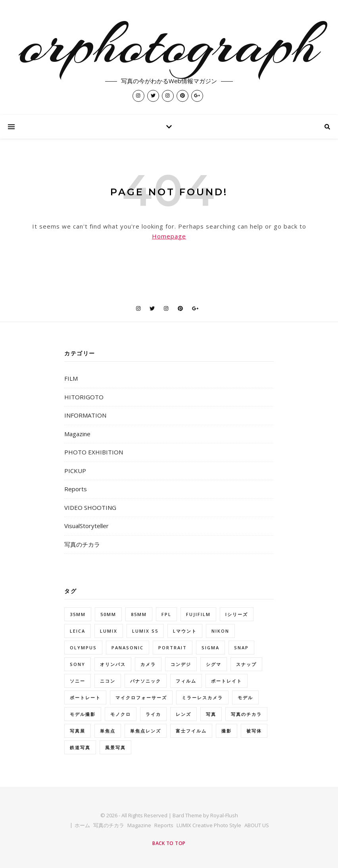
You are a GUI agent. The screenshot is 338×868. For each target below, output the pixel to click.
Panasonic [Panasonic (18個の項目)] (128, 648)
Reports (76, 489)
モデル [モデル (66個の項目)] (245, 697)
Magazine (77, 434)
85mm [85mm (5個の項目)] (139, 614)
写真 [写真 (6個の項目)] (211, 714)
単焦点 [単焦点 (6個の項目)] (108, 731)
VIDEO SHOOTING (90, 507)
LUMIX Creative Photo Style (209, 825)
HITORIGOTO (84, 397)
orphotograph (169, 44)
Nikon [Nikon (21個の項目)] (220, 631)
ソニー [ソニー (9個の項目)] (78, 681)
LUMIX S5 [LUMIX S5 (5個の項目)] (145, 631)
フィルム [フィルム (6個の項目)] (186, 681)
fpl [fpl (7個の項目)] (166, 614)
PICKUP (75, 471)
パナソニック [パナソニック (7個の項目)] (146, 681)
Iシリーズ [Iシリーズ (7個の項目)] (237, 614)
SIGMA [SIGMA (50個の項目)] (210, 648)
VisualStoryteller (86, 526)
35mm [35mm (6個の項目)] (78, 614)
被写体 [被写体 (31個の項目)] (254, 731)
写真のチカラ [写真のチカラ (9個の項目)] (246, 714)
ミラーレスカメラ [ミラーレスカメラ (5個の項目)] (202, 697)
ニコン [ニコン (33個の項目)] (108, 681)
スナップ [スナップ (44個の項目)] (246, 664)
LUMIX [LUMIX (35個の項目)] (109, 631)
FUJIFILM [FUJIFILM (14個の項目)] (198, 614)
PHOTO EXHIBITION (94, 452)
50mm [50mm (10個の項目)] (108, 614)
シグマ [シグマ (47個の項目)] (214, 664)
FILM (71, 378)
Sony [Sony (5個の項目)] (78, 664)
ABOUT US (257, 825)
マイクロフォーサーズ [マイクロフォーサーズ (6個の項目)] (141, 697)
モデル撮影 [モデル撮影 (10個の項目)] (83, 714)
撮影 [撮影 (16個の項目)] (227, 731)
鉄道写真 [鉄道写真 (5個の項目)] (80, 747)
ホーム (82, 825)
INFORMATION (85, 415)
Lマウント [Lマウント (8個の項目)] (185, 631)
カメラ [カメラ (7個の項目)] (148, 664)
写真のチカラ (82, 544)
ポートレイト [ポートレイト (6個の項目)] (227, 681)
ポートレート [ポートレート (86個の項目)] (85, 697)
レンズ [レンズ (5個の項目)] (183, 714)
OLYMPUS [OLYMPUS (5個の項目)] (83, 648)
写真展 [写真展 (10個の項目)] (78, 731)
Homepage (169, 236)
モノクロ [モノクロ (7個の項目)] (121, 714)
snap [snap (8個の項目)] (241, 648)
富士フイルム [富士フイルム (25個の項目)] (191, 731)
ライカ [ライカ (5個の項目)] (153, 714)
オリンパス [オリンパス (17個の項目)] (113, 664)
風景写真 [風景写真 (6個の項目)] (115, 747)
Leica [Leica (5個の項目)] (78, 631)
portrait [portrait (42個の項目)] (173, 648)
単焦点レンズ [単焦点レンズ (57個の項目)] (146, 731)
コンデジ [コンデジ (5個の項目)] (181, 664)
